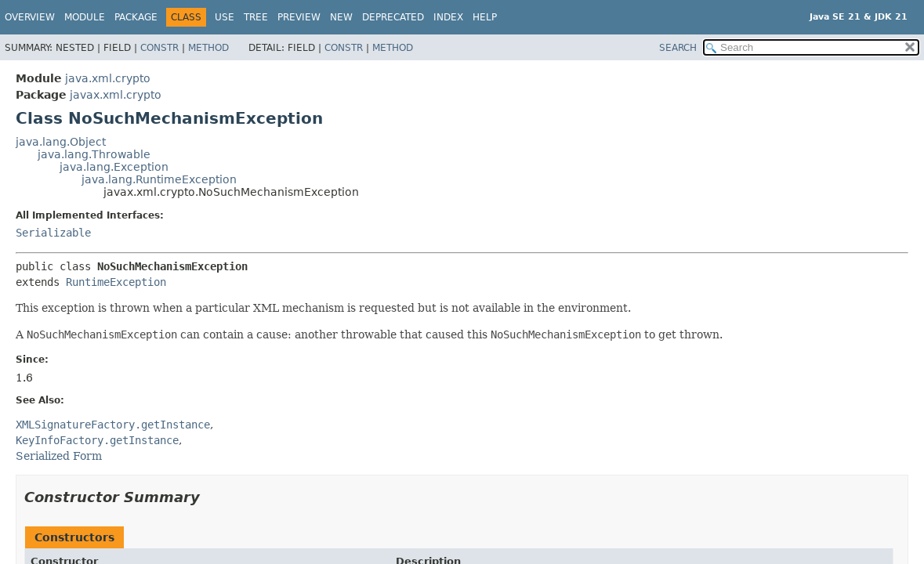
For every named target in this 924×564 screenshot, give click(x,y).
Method (208, 48)
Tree (256, 17)
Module (85, 17)
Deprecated (393, 17)
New (341, 17)
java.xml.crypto (108, 78)
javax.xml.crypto (116, 95)
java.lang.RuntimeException (159, 179)
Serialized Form (59, 456)
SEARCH (678, 48)
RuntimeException (116, 282)
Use (225, 17)
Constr (159, 48)
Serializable (53, 233)
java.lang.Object (61, 142)
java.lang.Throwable (94, 154)
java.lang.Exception (114, 167)
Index (448, 17)
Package (136, 17)
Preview (299, 17)
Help (485, 17)
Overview (30, 17)
